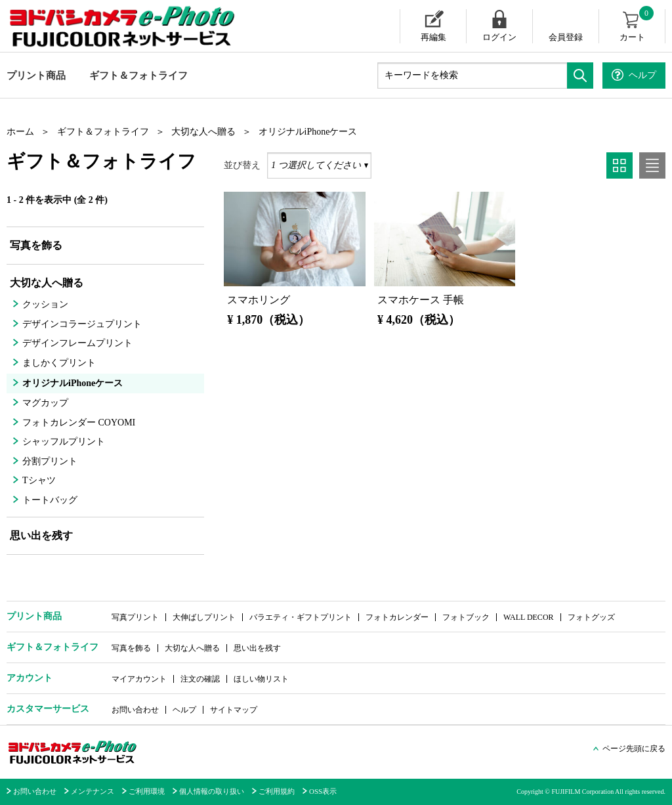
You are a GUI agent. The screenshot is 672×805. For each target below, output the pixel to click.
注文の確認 (200, 679)
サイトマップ (234, 710)
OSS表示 (323, 791)
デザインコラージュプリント (82, 324)
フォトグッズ (591, 617)
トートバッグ (50, 500)
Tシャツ (39, 480)
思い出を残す (41, 535)
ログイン (499, 37)
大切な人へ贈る (203, 132)
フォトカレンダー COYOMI (79, 423)
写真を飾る (36, 245)
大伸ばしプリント (204, 617)
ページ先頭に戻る (634, 749)
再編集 (433, 37)
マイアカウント (139, 679)
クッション (45, 304)
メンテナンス (93, 791)
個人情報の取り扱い (212, 791)
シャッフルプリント (64, 442)
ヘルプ (184, 710)
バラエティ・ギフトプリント (301, 617)
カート (638, 26)
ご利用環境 (147, 791)
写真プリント (135, 617)
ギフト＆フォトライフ (138, 76)
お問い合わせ (135, 710)
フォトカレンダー (397, 617)
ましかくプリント (59, 363)
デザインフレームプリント (77, 343)
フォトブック (466, 617)
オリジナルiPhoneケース (308, 132)
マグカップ (45, 403)
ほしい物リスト (261, 679)
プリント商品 (36, 76)
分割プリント (50, 461)
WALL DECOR (529, 617)
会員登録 (566, 37)
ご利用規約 (277, 791)
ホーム (20, 132)
